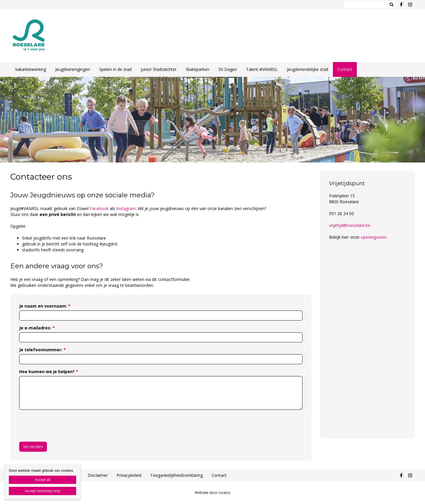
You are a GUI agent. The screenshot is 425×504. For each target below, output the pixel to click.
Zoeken (391, 4)
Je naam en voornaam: (45, 306)
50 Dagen (228, 69)
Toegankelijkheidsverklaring (176, 475)
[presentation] (64, 426)
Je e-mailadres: (37, 328)
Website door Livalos (212, 493)
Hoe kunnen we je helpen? (49, 372)
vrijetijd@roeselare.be (350, 225)
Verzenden (33, 447)
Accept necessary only (42, 491)
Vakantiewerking (31, 69)
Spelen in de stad (115, 69)
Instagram (126, 208)
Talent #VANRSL (262, 69)
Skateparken (197, 69)
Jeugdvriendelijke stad (308, 69)
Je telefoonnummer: (42, 350)
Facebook (100, 208)
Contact (345, 69)
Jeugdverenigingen (73, 69)
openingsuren (374, 237)
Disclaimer (98, 475)
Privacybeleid (129, 475)
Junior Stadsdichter (159, 69)
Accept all (42, 480)
